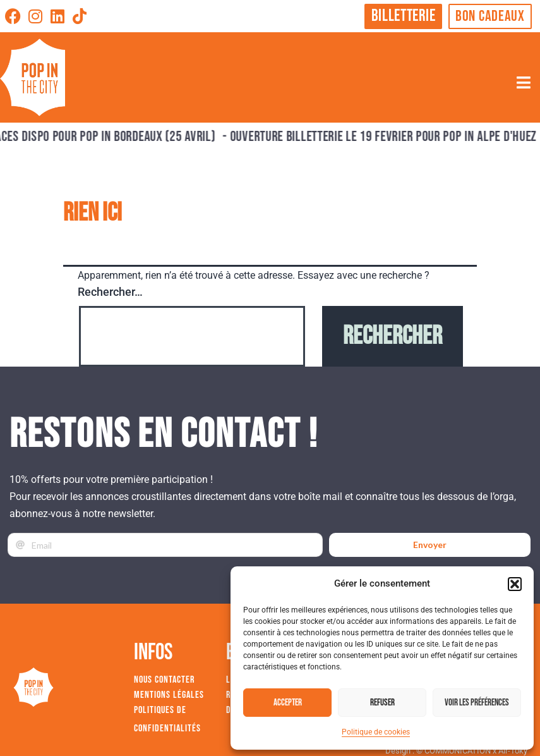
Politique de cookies (376, 732)
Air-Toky (513, 751)
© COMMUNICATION (453, 751)
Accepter (288, 703)
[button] (515, 584)
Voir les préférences (477, 703)
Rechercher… (110, 292)
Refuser (382, 703)
